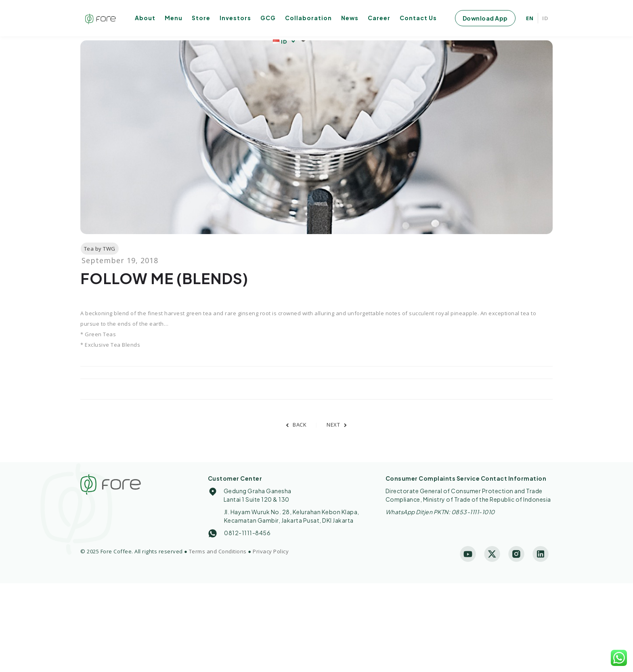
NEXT (337, 425)
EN (530, 18)
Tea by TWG (100, 249)
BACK (296, 425)
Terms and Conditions (218, 551)
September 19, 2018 (120, 260)
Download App (485, 18)
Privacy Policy (271, 551)
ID (545, 18)
